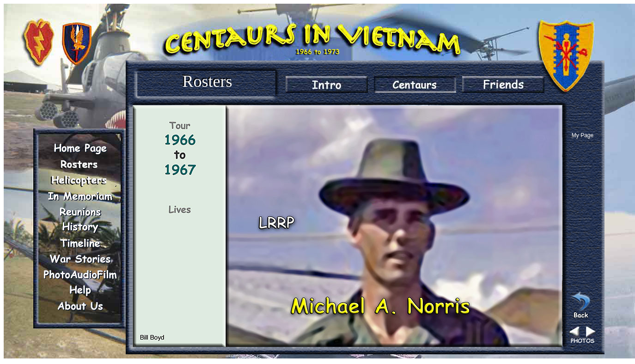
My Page (583, 135)
